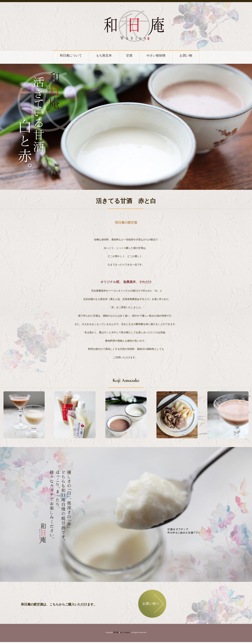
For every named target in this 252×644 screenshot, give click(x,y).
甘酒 (130, 56)
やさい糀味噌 (162, 56)
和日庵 (116, 634)
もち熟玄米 (101, 56)
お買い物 (197, 56)
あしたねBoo (125, 634)
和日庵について (61, 56)
